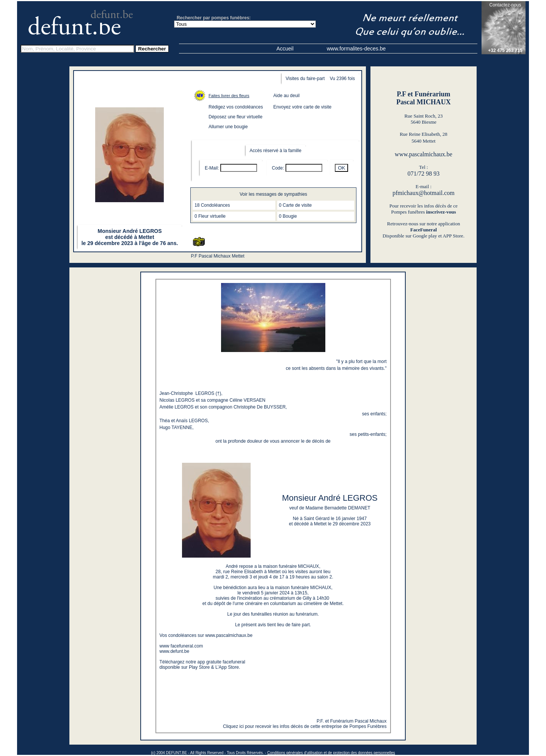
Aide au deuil (286, 96)
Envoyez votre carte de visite (302, 107)
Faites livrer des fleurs (229, 96)
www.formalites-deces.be (356, 49)
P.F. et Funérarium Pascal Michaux (352, 721)
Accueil (285, 49)
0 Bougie (288, 216)
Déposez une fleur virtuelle (235, 117)
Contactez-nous (505, 5)
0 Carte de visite (296, 205)
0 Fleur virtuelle (210, 216)
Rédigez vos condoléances (236, 107)
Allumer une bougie (228, 127)
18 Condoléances (212, 205)
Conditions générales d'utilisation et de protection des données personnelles (331, 753)
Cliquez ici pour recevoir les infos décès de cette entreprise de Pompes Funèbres (305, 726)
